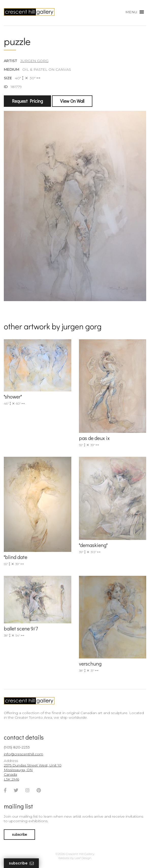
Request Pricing (27, 101)
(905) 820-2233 (17, 747)
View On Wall (72, 101)
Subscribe (21, 863)
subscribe (19, 834)
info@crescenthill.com (23, 754)
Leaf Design (83, 858)
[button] (131, 12)
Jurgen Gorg (34, 61)
